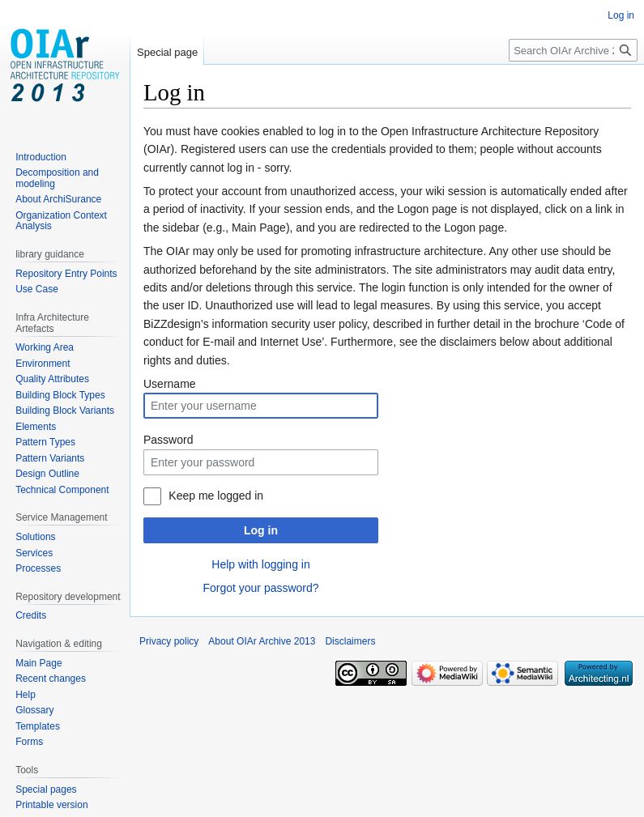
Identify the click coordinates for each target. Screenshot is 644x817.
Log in (261, 530)
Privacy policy (169, 641)
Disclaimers (350, 641)
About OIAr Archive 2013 (262, 641)
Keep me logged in (216, 496)
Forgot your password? (260, 588)
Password (168, 440)
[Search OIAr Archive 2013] (573, 50)
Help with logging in (260, 564)
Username (170, 384)
